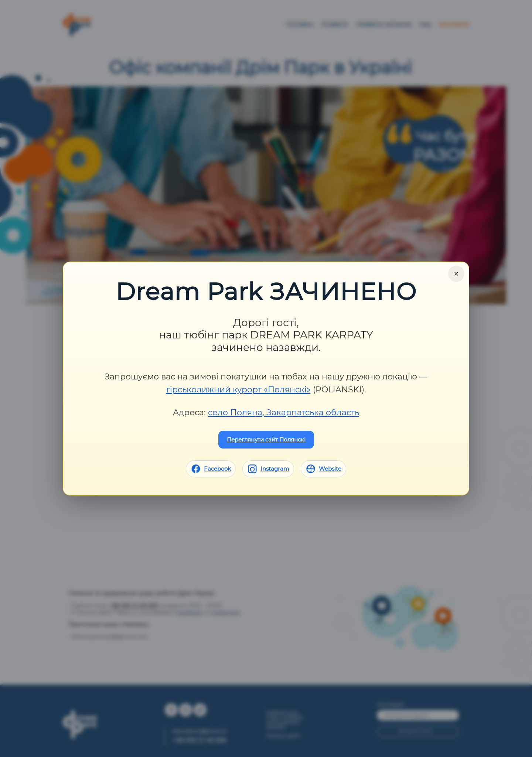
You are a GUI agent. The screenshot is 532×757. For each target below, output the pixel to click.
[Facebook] (211, 469)
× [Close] (456, 274)
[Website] (323, 469)
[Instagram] (268, 469)
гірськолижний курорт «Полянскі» (238, 390)
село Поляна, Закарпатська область (284, 412)
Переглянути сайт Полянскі (266, 439)
